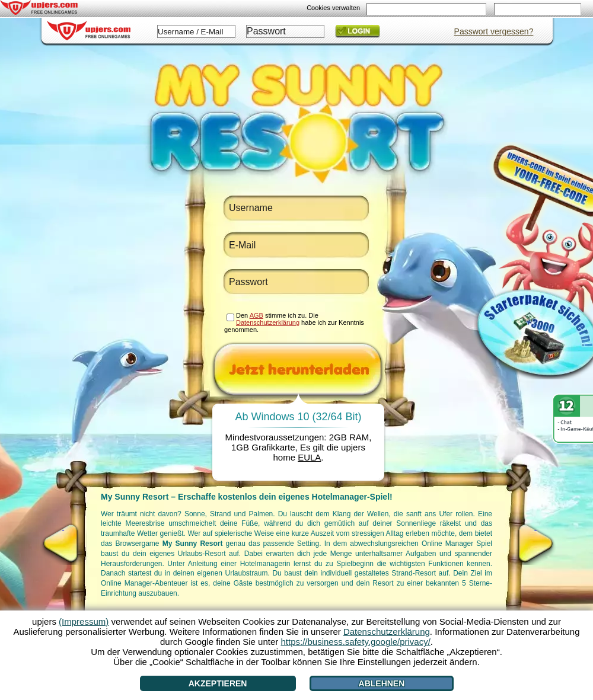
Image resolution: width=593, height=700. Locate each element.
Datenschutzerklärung (268, 322)
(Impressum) (84, 621)
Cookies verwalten (333, 8)
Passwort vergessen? (494, 31)
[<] (63, 544)
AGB (256, 315)
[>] (535, 544)
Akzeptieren (218, 683)
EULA (309, 457)
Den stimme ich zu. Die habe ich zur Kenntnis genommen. (294, 322)
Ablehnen (382, 683)
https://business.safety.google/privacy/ (355, 642)
